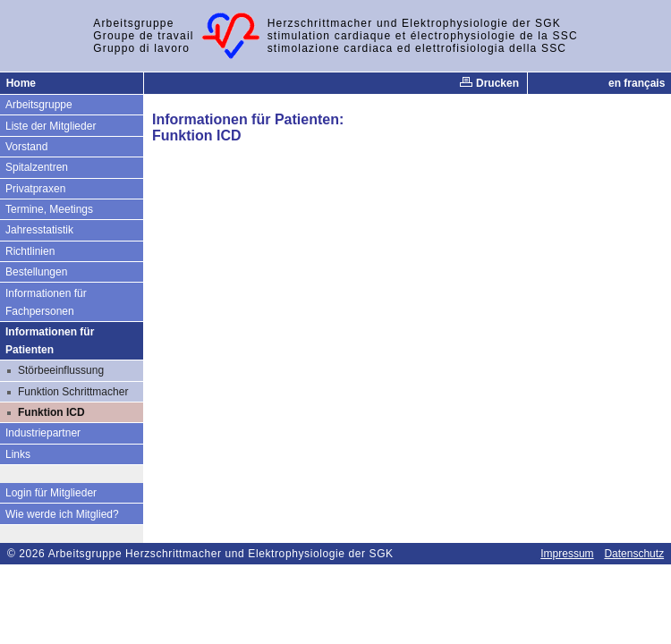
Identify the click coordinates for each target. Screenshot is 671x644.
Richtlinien (30, 251)
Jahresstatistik (39, 230)
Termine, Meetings (49, 209)
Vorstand (26, 147)
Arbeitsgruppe (39, 105)
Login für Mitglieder (51, 493)
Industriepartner (43, 433)
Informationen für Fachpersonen (46, 302)
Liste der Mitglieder (51, 126)
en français (637, 83)
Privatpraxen (35, 189)
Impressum (567, 554)
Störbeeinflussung (61, 370)
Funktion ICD (51, 412)
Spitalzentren (37, 167)
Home (21, 83)
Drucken (489, 83)
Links (18, 454)
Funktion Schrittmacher (73, 392)
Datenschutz (634, 554)
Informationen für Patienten (50, 341)
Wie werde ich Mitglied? (62, 514)
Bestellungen (36, 272)
